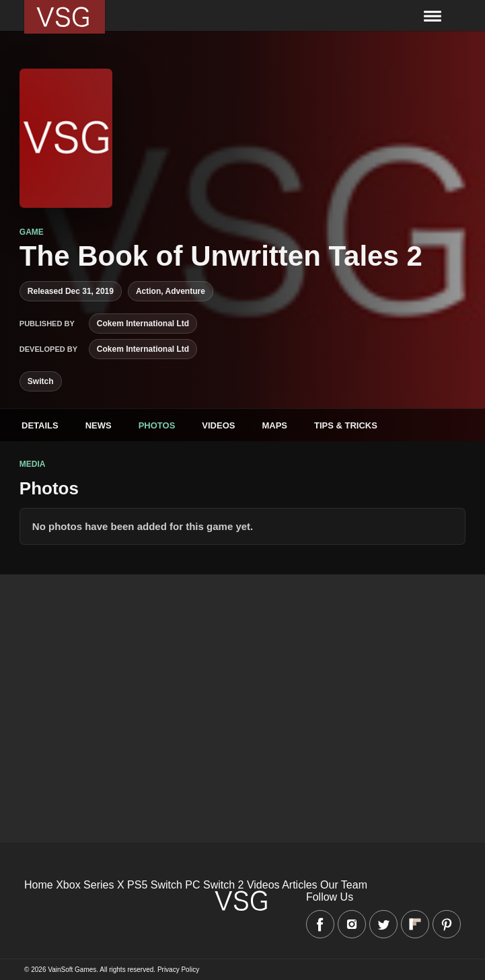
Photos (157, 425)
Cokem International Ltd (143, 324)
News (99, 425)
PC (192, 885)
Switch (41, 381)
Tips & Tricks (346, 425)
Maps (274, 425)
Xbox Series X (90, 885)
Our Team (344, 885)
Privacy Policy (178, 970)
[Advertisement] (242, 669)
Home (39, 885)
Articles (299, 885)
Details (40, 425)
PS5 (137, 885)
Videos (218, 425)
